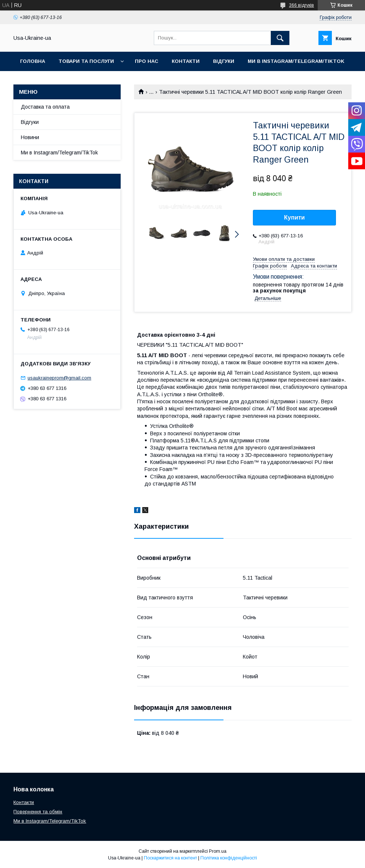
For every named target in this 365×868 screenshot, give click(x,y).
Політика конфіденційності (229, 858)
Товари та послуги (86, 61)
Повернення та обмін (38, 812)
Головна (33, 61)
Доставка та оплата (45, 107)
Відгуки (224, 61)
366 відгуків (301, 5)
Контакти (186, 61)
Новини (30, 137)
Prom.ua (218, 851)
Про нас (147, 61)
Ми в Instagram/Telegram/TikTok (296, 61)
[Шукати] (280, 38)
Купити (295, 217)
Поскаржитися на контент (170, 858)
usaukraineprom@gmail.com (59, 378)
